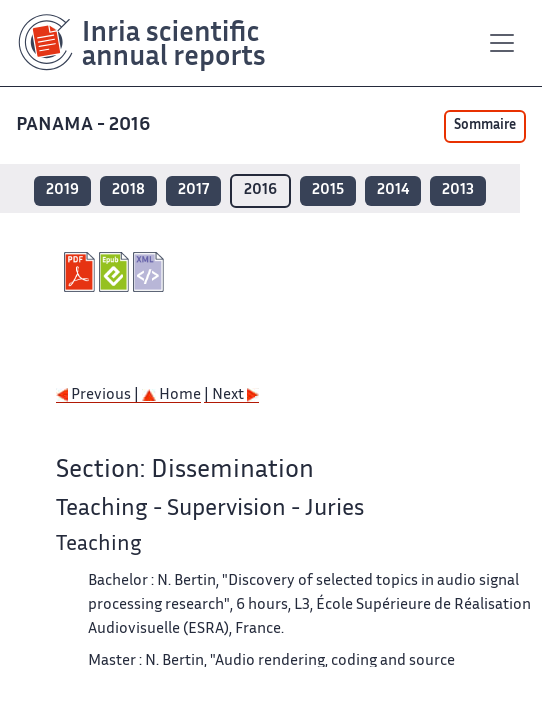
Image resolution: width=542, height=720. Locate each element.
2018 (128, 190)
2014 (393, 190)
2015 (328, 190)
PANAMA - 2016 (85, 125)
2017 (193, 190)
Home (171, 395)
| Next (231, 395)
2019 (62, 190)
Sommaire (485, 126)
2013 (458, 190)
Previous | (99, 395)
